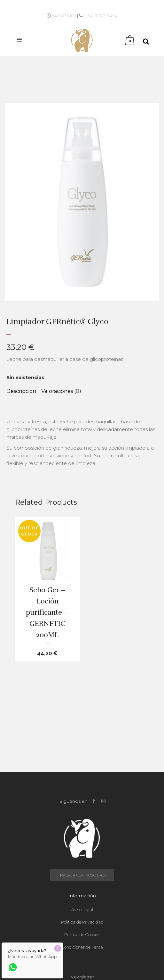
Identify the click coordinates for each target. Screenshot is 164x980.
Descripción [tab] (21, 391)
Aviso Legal (82, 909)
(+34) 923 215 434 (101, 16)
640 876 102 (64, 16)
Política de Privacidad (82, 922)
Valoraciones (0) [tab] (61, 391)
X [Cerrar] (58, 948)
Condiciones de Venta (82, 947)
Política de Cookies (82, 934)
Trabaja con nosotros (82, 875)
